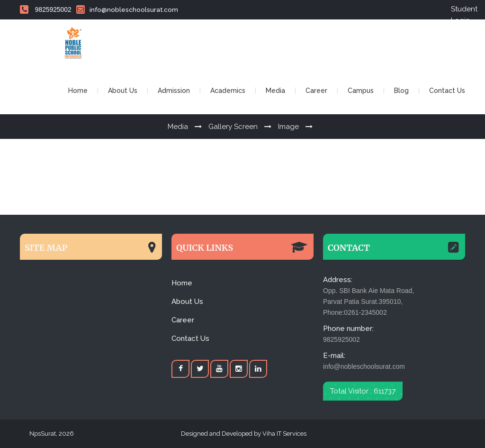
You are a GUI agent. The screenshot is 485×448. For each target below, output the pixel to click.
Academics (228, 91)
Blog (401, 91)
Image (288, 127)
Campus (361, 91)
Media (275, 91)
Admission (174, 91)
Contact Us (447, 91)
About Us (123, 91)
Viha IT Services (284, 434)
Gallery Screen (233, 127)
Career (316, 91)
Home (78, 91)
